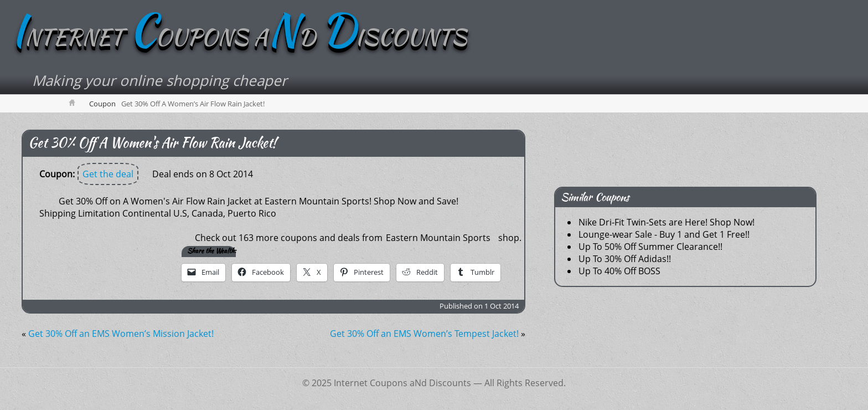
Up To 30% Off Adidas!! (625, 259)
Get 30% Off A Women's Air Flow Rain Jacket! (152, 143)
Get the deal (108, 174)
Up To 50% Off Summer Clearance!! (650, 247)
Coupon (102, 104)
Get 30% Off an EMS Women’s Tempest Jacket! (424, 334)
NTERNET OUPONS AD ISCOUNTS (239, 37)
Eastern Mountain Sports (438, 238)
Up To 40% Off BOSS (619, 271)
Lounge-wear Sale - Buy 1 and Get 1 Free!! (664, 234)
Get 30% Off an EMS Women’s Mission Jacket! (121, 334)
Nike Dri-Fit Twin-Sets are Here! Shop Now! (666, 222)
